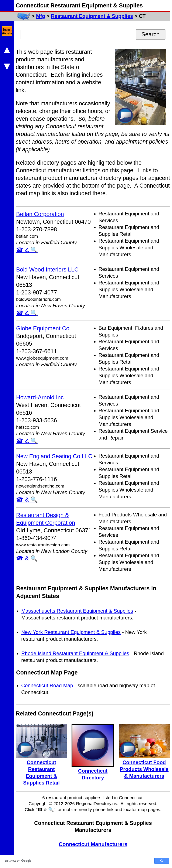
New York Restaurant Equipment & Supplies (71, 632)
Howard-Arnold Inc (40, 397)
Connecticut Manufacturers (93, 844)
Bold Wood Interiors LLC (47, 270)
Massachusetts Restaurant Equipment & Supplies (77, 611)
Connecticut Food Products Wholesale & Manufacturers (144, 769)
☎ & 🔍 (27, 250)
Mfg (41, 16)
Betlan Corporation (40, 214)
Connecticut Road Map (47, 685)
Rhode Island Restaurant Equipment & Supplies (75, 653)
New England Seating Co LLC (54, 456)
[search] (77, 861)
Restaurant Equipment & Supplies (92, 16)
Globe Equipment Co (43, 328)
